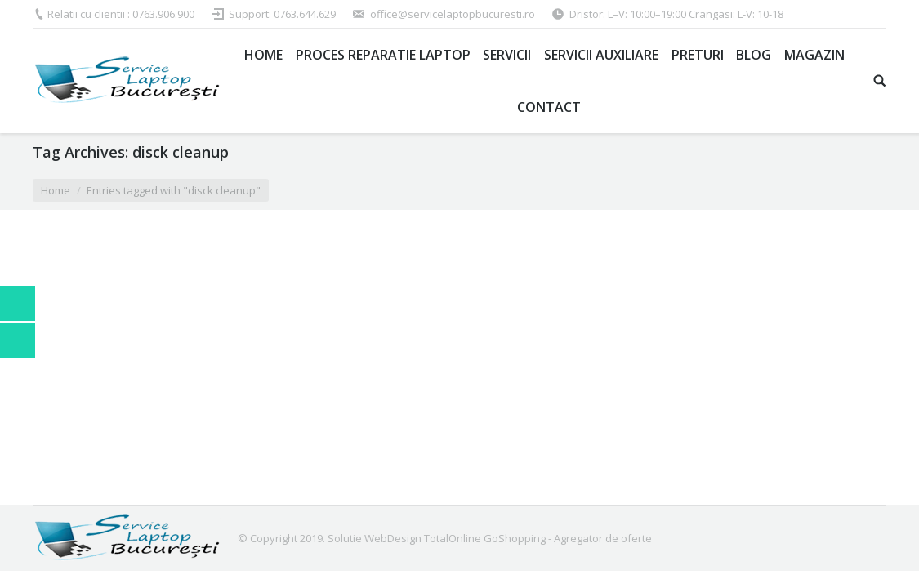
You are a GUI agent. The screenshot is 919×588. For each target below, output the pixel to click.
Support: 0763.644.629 (282, 14)
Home (56, 190)
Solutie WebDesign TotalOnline (404, 538)
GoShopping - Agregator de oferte (568, 538)
